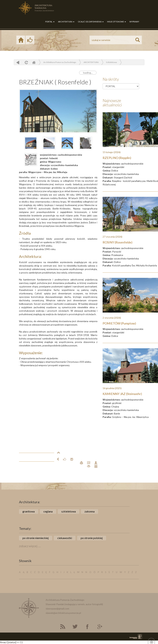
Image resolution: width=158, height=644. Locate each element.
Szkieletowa (111, 62)
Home (34, 62)
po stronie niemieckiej (36, 538)
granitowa (29, 511)
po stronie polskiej (92, 538)
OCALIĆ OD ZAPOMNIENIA (91, 22)
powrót (18, 62)
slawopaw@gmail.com (57, 609)
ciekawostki (65, 538)
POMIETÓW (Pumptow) (119, 323)
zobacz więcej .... (30, 546)
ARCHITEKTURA (66, 22)
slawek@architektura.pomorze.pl (63, 613)
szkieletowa (69, 511)
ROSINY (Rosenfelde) (117, 242)
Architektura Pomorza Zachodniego (60, 62)
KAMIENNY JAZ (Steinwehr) (122, 394)
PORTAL (50, 22)
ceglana (48, 511)
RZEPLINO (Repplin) (117, 158)
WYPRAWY (134, 22)
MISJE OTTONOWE (117, 22)
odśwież (26, 62)
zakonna (90, 511)
